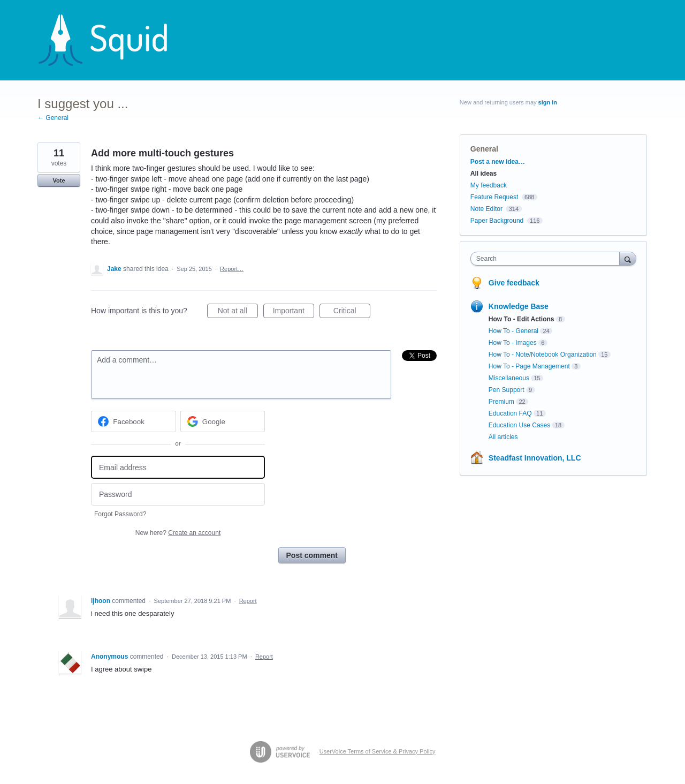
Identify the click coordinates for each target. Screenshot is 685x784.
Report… (232, 269)
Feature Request (494, 197)
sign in (548, 102)
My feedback (489, 185)
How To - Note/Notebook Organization (543, 355)
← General (53, 118)
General (484, 149)
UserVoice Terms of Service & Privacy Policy (378, 751)
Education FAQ (510, 413)
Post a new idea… (498, 162)
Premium (501, 402)
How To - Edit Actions (522, 319)
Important (294, 312)
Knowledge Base (519, 306)
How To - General (513, 331)
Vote (59, 180)
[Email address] (178, 467)
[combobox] (548, 259)
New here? (178, 533)
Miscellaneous (509, 378)
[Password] (178, 495)
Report (248, 601)
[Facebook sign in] (134, 421)
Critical (352, 312)
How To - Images (513, 343)
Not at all (238, 312)
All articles (503, 437)
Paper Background (497, 221)
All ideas (484, 174)
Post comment (312, 555)
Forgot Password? (120, 514)
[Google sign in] (223, 421)
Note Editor (486, 209)
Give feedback (514, 283)
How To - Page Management (529, 366)
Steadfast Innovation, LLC (535, 458)
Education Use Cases (519, 425)
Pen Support (507, 390)
